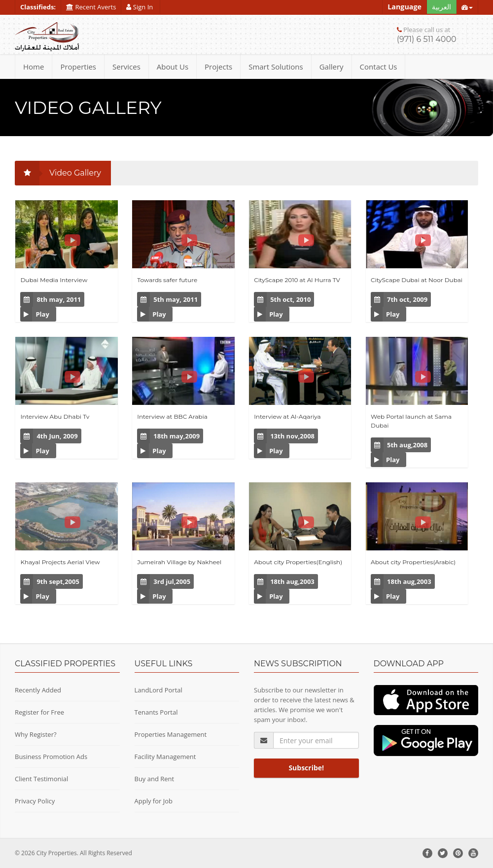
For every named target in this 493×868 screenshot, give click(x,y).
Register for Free (39, 712)
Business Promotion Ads (51, 757)
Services (126, 67)
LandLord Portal (158, 690)
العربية (441, 7)
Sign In (140, 7)
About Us (173, 67)
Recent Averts (91, 7)
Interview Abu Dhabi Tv (55, 416)
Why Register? (36, 734)
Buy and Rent (155, 779)
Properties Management (171, 734)
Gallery (332, 67)
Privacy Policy (35, 801)
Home (34, 67)
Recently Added (38, 690)
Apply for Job (154, 801)
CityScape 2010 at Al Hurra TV (297, 280)
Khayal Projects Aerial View (60, 562)
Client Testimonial (41, 779)
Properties (78, 67)
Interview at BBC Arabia (172, 416)
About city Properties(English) (298, 562)
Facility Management (165, 757)
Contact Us (379, 67)
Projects (218, 67)
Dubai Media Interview (54, 280)
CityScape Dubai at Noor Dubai (417, 280)
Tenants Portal (156, 712)
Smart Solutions (276, 67)
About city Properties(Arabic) (413, 562)
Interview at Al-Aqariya (287, 416)
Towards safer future (167, 280)
